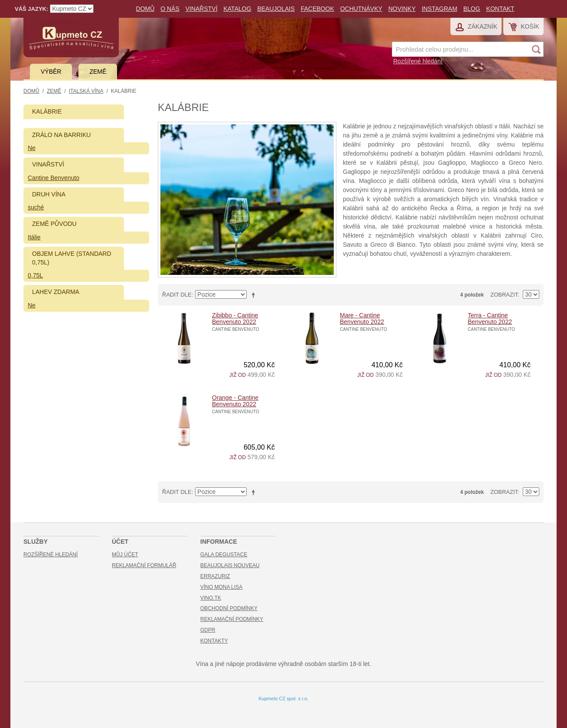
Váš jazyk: (31, 9)
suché (36, 207)
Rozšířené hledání (418, 61)
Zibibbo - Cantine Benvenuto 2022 (235, 318)
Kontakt (500, 9)
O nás (170, 9)
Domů (145, 9)
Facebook (318, 9)
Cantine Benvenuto (54, 178)
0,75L (35, 275)
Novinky (402, 9)
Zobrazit (504, 295)
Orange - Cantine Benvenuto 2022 (235, 401)
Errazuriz (215, 576)
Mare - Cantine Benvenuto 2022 (362, 318)
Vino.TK (211, 598)
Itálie (34, 237)
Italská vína (86, 91)
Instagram (440, 9)
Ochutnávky (361, 9)
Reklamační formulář (144, 565)
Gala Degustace (224, 555)
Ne (32, 148)
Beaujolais (276, 9)
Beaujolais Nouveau (230, 565)
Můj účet (125, 555)
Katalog (237, 9)
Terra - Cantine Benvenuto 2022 (490, 318)
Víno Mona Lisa (221, 587)
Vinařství (202, 9)
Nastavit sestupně (255, 295)
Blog (472, 9)
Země (98, 72)
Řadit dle (177, 295)
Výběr (51, 72)
